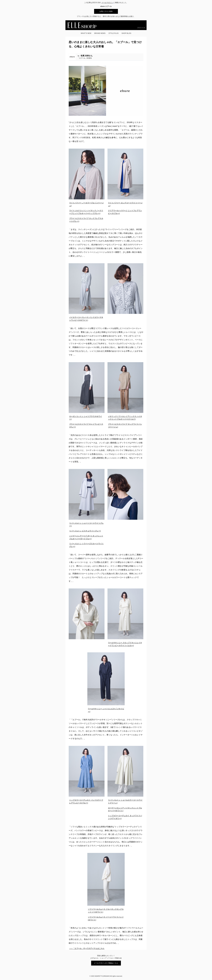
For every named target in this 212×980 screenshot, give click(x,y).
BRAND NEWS (100, 33)
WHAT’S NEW (86, 33)
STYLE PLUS (114, 33)
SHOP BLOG (126, 33)
